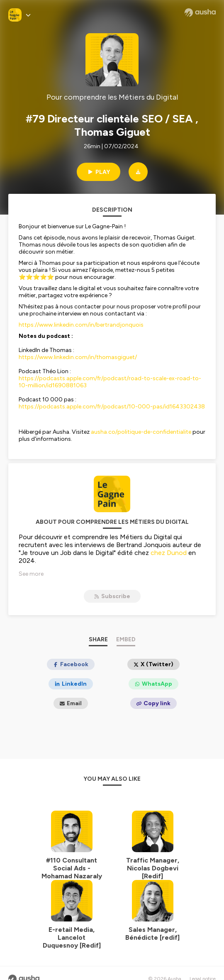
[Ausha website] (200, 12)
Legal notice (203, 968)
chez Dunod (169, 553)
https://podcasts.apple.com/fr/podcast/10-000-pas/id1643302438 (112, 407)
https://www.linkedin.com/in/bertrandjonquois (82, 325)
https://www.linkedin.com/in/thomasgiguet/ (78, 357)
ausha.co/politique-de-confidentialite (141, 432)
